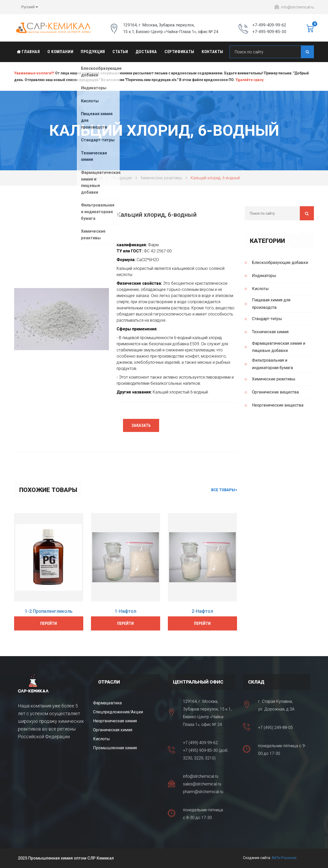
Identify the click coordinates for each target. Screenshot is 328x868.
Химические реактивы (161, 178)
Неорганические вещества (278, 405)
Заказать (141, 425)
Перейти (49, 623)
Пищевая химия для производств (271, 304)
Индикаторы (264, 276)
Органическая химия (113, 730)
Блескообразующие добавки (280, 263)
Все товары (224, 490)
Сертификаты (179, 52)
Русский (26, 8)
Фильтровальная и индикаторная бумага (272, 364)
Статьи (120, 52)
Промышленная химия (115, 748)
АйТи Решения (284, 858)
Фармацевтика (107, 703)
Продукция (93, 52)
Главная (28, 52)
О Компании (60, 52)
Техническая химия (270, 332)
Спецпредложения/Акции (118, 712)
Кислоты (260, 289)
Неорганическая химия (115, 721)
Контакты (212, 52)
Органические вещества (275, 392)
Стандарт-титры (267, 319)
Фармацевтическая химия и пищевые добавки (279, 347)
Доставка (146, 52)
